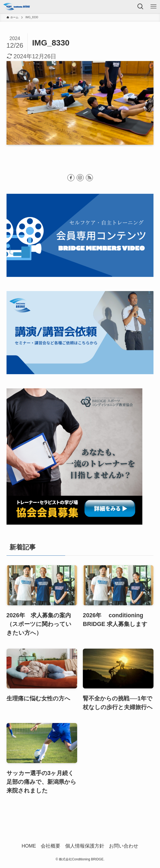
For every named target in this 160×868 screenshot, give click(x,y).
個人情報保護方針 (85, 846)
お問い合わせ (124, 846)
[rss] (89, 178)
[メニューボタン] (153, 7)
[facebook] (71, 178)
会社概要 (51, 846)
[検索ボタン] (140, 7)
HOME (29, 846)
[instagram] (80, 178)
